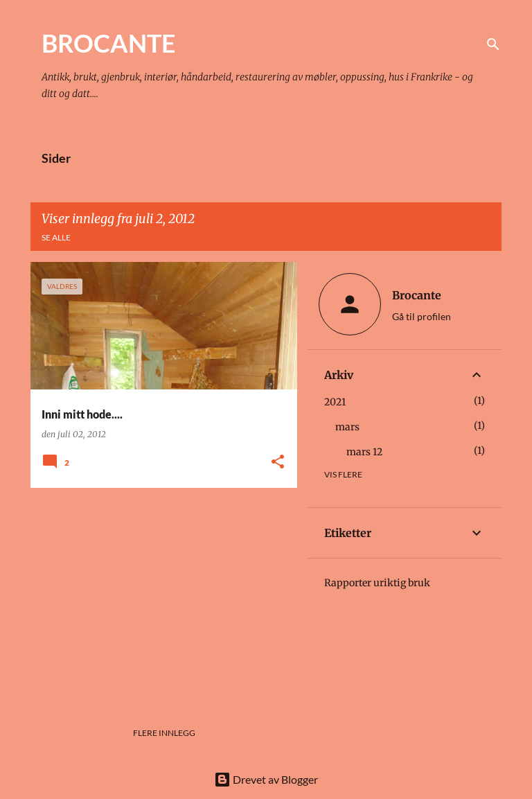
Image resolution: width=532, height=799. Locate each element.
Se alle (56, 237)
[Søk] (493, 44)
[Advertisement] (159, 595)
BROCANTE (109, 43)
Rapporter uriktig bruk (377, 583)
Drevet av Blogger (266, 779)
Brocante (417, 295)
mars (347, 427)
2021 (335, 402)
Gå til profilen (422, 316)
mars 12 (364, 452)
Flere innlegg (164, 733)
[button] (278, 463)
